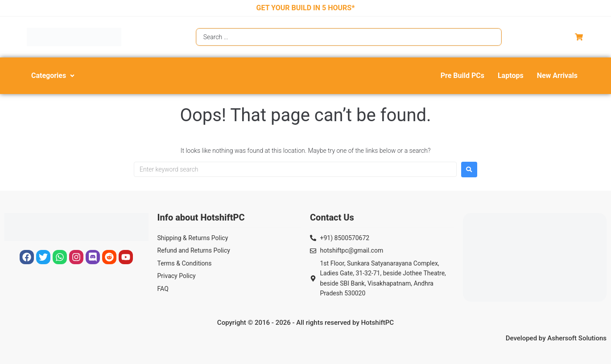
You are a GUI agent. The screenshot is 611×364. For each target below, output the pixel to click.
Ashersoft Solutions (577, 338)
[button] (54, 76)
